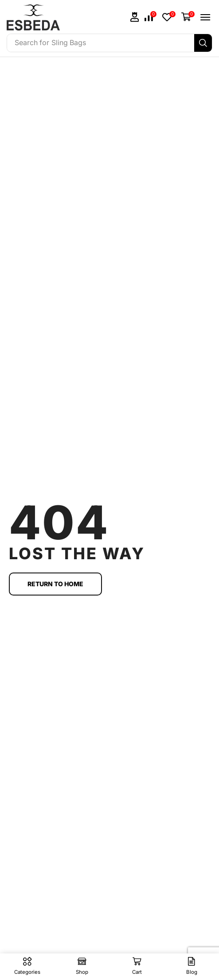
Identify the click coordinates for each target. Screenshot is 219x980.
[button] (135, 17)
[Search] (203, 43)
